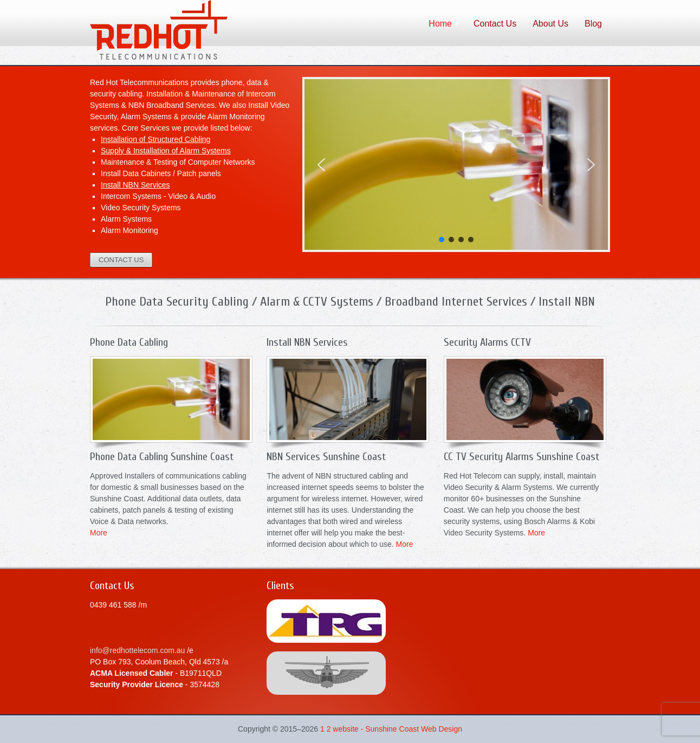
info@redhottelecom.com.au (137, 650)
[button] (321, 165)
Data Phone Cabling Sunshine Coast (185, 33)
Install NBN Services (135, 185)
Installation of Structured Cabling (155, 139)
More (99, 533)
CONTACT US (121, 260)
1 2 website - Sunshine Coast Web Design (391, 729)
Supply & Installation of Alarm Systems (166, 151)
